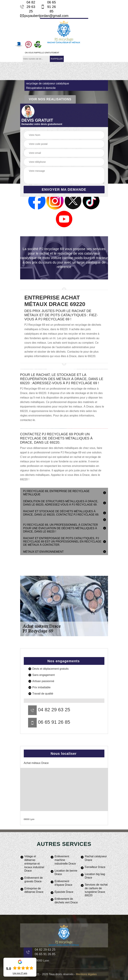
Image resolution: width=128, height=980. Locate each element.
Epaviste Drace (64, 892)
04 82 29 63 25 (28, 7)
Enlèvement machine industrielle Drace (65, 860)
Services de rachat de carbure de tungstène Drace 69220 (96, 890)
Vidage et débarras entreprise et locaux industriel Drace (34, 863)
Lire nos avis (20, 973)
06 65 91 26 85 (48, 7)
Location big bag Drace (95, 876)
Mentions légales (86, 974)
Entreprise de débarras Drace (34, 890)
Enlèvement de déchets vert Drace (66, 901)
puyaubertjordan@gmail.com (39, 16)
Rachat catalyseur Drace (96, 858)
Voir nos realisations (50, 99)
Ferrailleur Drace (95, 867)
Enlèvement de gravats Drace (34, 880)
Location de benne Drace (66, 872)
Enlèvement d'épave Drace (63, 883)
